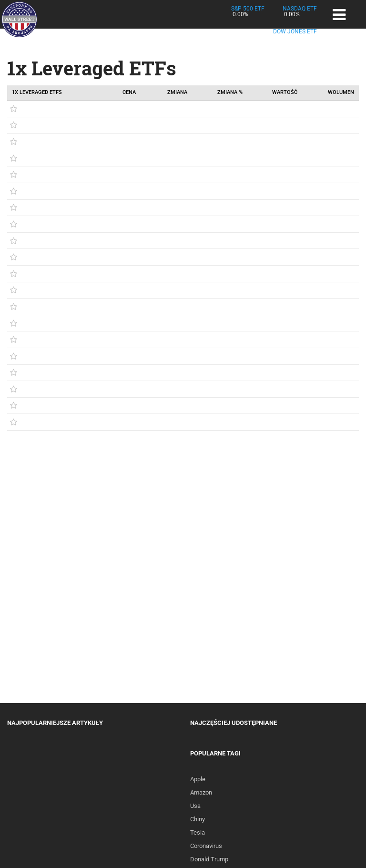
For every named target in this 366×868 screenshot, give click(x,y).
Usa (195, 806)
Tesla (198, 832)
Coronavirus (206, 846)
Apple (198, 779)
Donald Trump (209, 859)
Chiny (198, 819)
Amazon (201, 792)
